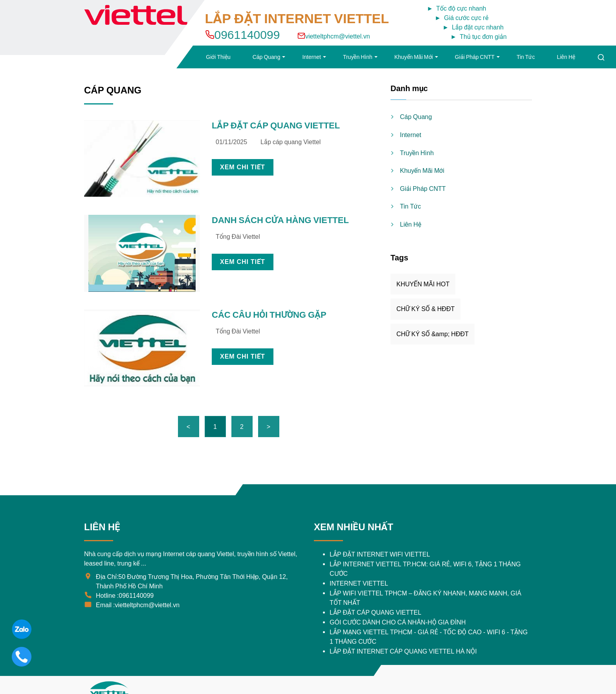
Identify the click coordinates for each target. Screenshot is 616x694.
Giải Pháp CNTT (475, 57)
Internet (311, 57)
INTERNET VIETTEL (359, 583)
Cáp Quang (267, 57)
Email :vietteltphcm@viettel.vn (138, 605)
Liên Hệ (566, 57)
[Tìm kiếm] (601, 57)
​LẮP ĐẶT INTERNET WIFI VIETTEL (380, 554)
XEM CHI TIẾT (243, 167)
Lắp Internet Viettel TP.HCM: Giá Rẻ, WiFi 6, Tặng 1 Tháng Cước (425, 569)
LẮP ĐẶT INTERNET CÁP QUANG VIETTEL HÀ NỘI (403, 651)
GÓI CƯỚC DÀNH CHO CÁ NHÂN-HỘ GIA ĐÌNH (398, 622)
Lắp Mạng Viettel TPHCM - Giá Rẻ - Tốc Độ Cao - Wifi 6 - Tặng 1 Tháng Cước (429, 637)
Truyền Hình (358, 57)
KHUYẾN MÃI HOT (423, 284)
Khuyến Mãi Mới (414, 57)
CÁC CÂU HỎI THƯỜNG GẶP (269, 315)
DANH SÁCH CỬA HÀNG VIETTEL (280, 220)
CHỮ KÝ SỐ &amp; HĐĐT (433, 334)
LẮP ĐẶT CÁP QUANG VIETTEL (276, 125)
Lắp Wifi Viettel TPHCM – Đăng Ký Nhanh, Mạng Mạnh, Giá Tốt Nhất (425, 598)
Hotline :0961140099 (125, 596)
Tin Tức (526, 57)
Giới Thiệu (218, 57)
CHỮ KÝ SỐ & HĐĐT (425, 309)
